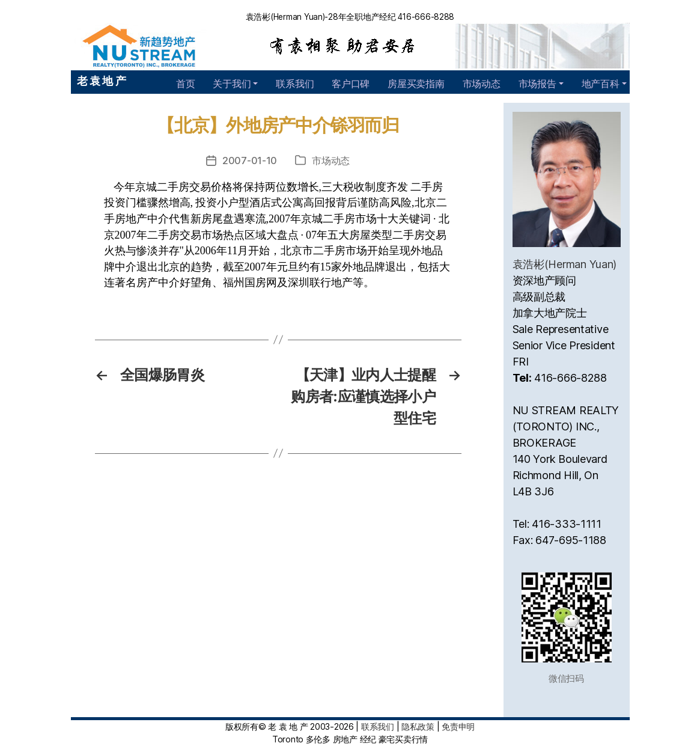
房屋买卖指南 (416, 84)
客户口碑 (351, 84)
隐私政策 (418, 726)
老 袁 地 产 (102, 81)
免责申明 (458, 726)
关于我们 (232, 84)
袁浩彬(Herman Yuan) (565, 264)
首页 (185, 84)
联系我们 (295, 84)
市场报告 (537, 84)
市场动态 (482, 84)
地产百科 (601, 84)
